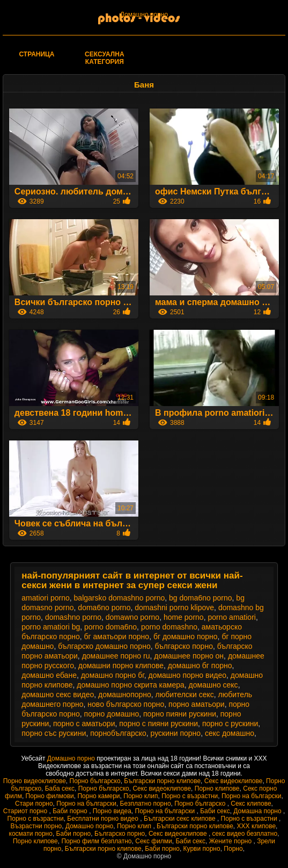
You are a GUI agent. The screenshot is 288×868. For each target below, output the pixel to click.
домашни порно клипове (121, 666)
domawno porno (132, 617)
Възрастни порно (36, 826)
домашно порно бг (113, 675)
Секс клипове (251, 804)
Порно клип (141, 796)
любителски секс (185, 695)
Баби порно (71, 811)
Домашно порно (144, 15)
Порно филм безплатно (96, 841)
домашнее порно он (189, 656)
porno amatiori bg (51, 627)
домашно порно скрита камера (130, 685)
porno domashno (169, 627)
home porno (184, 617)
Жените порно (231, 841)
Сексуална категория (104, 58)
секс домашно (230, 733)
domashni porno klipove (174, 607)
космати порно (31, 834)
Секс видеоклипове (234, 781)
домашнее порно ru (116, 656)
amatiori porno (46, 598)
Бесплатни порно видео (104, 819)
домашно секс (213, 685)
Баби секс (215, 811)
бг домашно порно (186, 636)
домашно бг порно (200, 666)
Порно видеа (112, 811)
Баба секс (60, 789)
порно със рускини (54, 733)
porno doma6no (110, 627)
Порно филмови (50, 796)
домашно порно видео (187, 675)
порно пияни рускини (180, 714)
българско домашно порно (104, 646)
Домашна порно (258, 811)
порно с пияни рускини (158, 724)
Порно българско (95, 781)
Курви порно (202, 849)
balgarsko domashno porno (120, 598)
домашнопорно (125, 695)
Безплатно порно (146, 804)
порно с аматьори (84, 724)
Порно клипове (217, 789)
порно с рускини (230, 724)
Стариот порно (26, 811)
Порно (233, 849)
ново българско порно (126, 704)
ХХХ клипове (257, 826)
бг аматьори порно (117, 636)
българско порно (183, 646)
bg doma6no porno (201, 598)
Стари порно (34, 804)
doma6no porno (104, 607)
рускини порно (176, 733)
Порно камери (98, 796)
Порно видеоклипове (35, 781)
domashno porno (73, 617)
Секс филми (154, 841)
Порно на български (252, 796)
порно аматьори (197, 704)
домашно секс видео (58, 695)
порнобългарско (118, 733)
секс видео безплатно (245, 834)
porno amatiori (232, 617)
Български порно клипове (162, 781)
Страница (37, 54)
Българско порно (120, 834)
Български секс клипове (180, 819)
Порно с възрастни (190, 796)
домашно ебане (49, 675)
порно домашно (112, 714)
